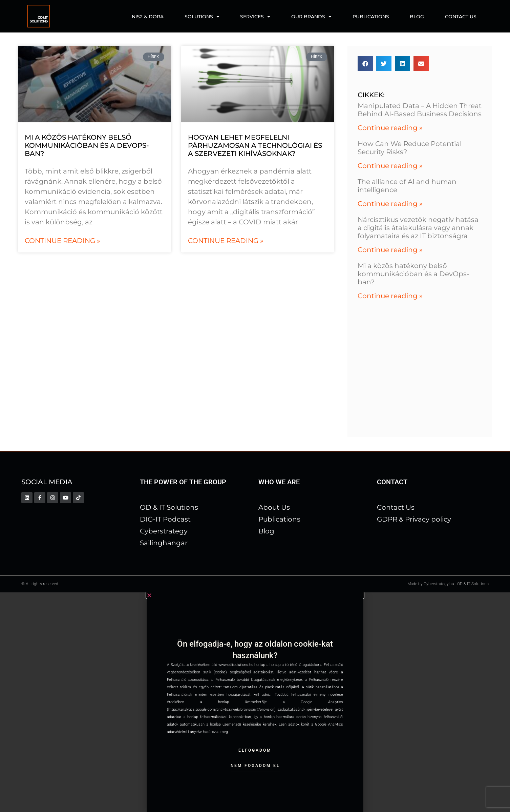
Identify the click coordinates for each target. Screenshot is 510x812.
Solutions (202, 17)
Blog (417, 17)
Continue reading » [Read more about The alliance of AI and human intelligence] (390, 204)
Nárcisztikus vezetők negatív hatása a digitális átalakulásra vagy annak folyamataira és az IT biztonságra (418, 228)
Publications (371, 17)
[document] (255, 702)
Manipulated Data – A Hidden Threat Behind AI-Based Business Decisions (420, 110)
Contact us (461, 17)
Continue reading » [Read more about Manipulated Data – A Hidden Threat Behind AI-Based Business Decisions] (390, 128)
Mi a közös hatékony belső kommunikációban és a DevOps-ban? (87, 145)
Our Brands (311, 17)
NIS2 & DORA (148, 17)
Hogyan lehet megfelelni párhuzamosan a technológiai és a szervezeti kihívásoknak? (255, 145)
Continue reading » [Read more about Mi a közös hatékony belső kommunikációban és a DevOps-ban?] (62, 241)
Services (255, 17)
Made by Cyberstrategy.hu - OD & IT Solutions (448, 584)
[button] (365, 64)
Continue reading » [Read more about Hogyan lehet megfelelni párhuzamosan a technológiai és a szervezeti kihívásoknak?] (226, 241)
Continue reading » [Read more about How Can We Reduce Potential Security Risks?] (390, 166)
